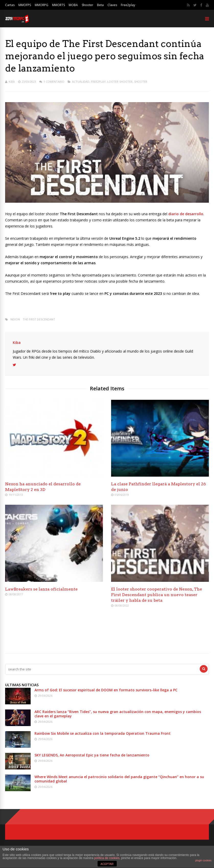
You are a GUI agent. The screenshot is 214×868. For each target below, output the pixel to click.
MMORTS (58, 5)
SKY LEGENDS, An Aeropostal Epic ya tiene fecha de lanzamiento (92, 755)
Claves (112, 5)
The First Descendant (39, 319)
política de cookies (107, 858)
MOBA (73, 5)
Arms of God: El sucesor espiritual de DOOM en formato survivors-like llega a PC (106, 690)
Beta (100, 5)
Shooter (87, 5)
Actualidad (81, 82)
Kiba (12, 82)
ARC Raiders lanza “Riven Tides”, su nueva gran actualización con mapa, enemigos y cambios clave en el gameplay (118, 714)
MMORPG (41, 5)
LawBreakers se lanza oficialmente (41, 589)
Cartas (10, 5)
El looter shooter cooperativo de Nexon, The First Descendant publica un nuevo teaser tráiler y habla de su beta (157, 595)
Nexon (15, 319)
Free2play (128, 5)
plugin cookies (203, 860)
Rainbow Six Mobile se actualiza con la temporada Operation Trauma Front (103, 733)
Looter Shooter (120, 82)
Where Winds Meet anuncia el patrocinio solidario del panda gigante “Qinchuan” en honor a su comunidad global (119, 779)
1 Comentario (54, 82)
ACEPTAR (107, 864)
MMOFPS (25, 5)
